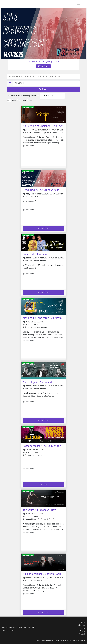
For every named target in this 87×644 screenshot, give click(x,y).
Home (83, 622)
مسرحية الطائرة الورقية (35, 254)
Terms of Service (79, 640)
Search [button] (44, 89)
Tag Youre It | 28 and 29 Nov (39, 510)
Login (12, 630)
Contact (82, 634)
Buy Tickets (43, 66)
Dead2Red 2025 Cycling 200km (43, 62)
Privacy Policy (66, 640)
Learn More (28, 146)
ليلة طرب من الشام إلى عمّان (38, 382)
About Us (81, 625)
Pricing (82, 631)
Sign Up (5, 630)
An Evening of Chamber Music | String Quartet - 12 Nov (55, 126)
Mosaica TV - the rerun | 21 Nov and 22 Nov (48, 318)
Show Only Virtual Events (22, 101)
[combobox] (52, 96)
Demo (83, 628)
